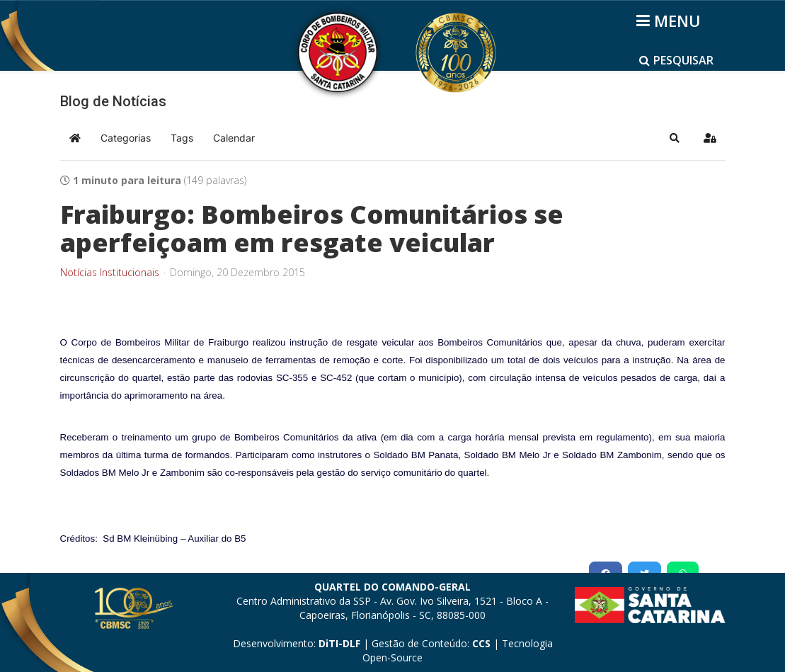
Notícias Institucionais (110, 273)
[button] (675, 138)
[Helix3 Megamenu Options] (671, 21)
